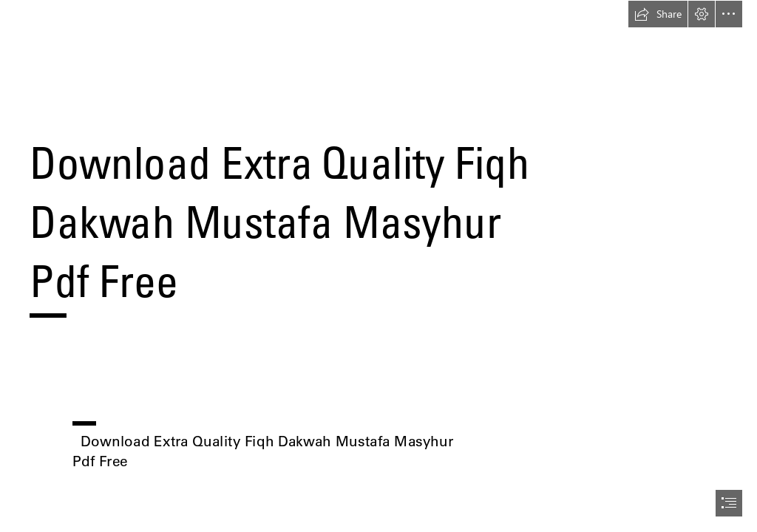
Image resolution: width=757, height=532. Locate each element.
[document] (378, 266)
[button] (658, 14)
